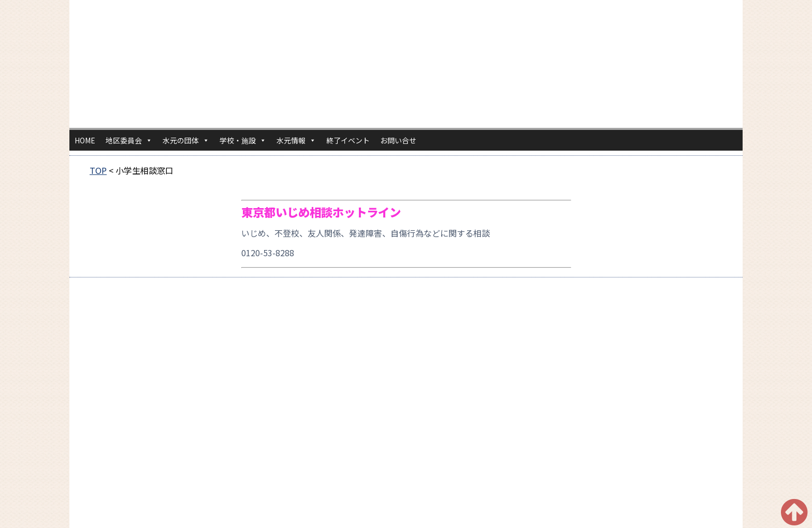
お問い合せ (398, 140)
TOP (98, 170)
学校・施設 (243, 140)
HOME (85, 140)
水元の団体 (186, 140)
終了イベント (348, 140)
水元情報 (296, 140)
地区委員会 (129, 140)
